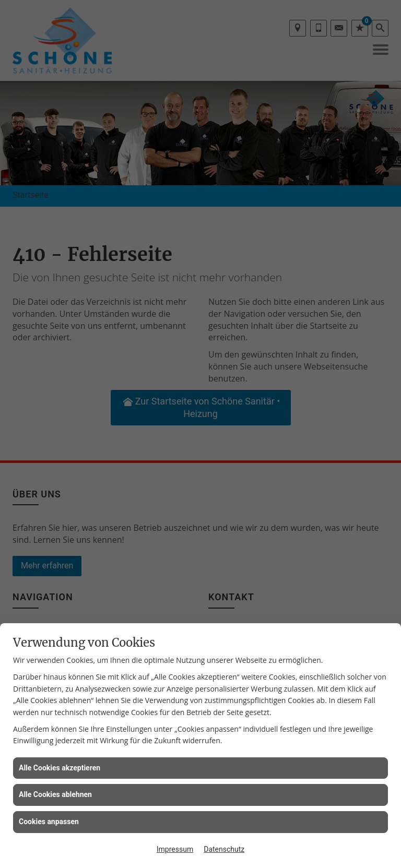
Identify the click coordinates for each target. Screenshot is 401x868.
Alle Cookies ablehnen (55, 794)
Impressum (175, 849)
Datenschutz (224, 849)
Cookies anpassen (49, 822)
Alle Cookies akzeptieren (60, 768)
